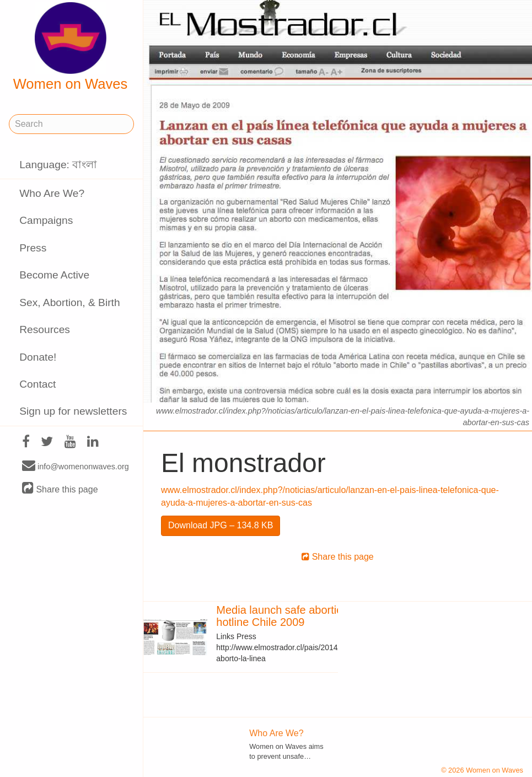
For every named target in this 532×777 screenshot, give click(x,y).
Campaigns (46, 220)
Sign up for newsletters (73, 411)
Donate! (38, 357)
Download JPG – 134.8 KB (221, 525)
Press (33, 248)
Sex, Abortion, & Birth (69, 302)
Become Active (54, 275)
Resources (45, 329)
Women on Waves (71, 47)
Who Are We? (52, 193)
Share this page (60, 489)
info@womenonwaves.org (76, 466)
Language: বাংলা (58, 165)
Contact (37, 384)
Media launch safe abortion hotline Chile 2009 (282, 616)
